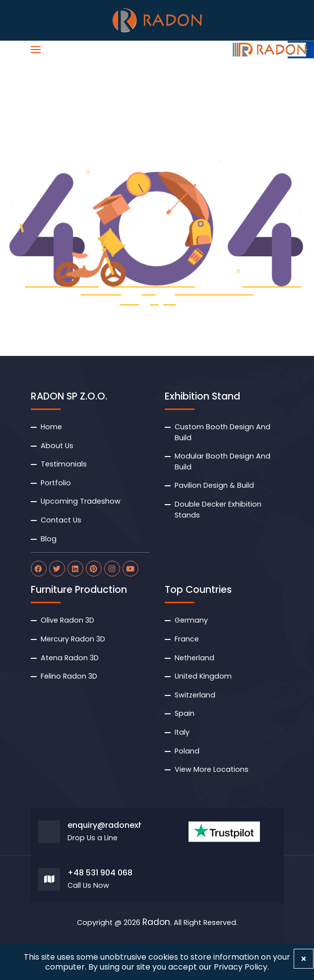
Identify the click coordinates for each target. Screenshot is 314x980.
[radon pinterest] (94, 569)
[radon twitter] (57, 569)
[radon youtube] (130, 569)
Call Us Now (88, 886)
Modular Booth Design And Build (222, 461)
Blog (49, 539)
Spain (185, 713)
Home (51, 427)
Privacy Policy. (241, 967)
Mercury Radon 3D (73, 639)
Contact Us (61, 520)
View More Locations (212, 769)
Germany (191, 620)
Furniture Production (79, 590)
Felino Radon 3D (69, 676)
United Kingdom (203, 676)
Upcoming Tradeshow (81, 501)
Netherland (194, 658)
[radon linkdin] (75, 569)
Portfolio (56, 483)
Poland (187, 751)
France (187, 639)
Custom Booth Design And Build (222, 432)
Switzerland (195, 695)
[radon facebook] (39, 569)
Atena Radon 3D (70, 658)
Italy (182, 732)
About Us (57, 446)
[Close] (304, 959)
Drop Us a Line (93, 838)
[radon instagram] (112, 569)
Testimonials (64, 464)
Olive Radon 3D (67, 620)
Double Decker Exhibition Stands (218, 510)
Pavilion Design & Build (214, 485)
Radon (156, 922)
